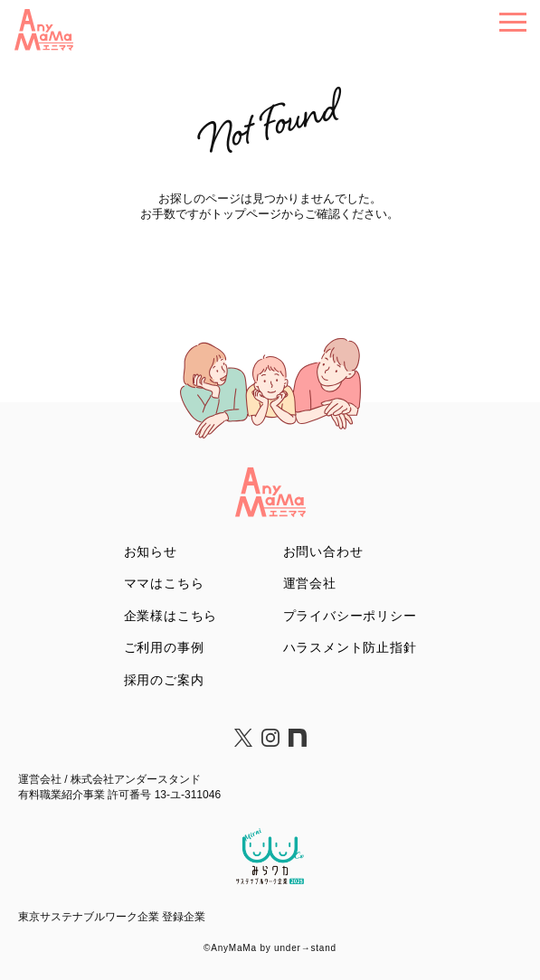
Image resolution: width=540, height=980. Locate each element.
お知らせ (151, 551)
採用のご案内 (164, 680)
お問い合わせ (323, 551)
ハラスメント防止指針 (350, 647)
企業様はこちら (171, 616)
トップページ (246, 214)
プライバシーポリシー (350, 616)
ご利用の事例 (164, 647)
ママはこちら (164, 583)
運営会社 (310, 583)
